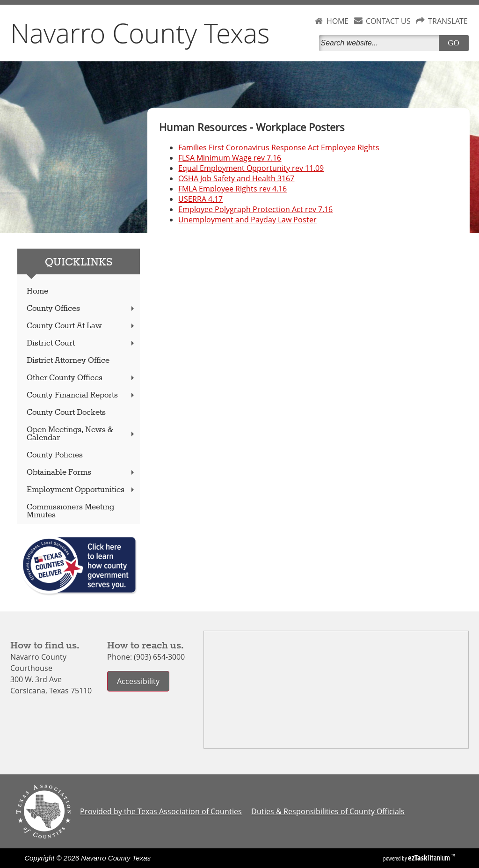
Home (37, 291)
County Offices (81, 309)
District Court (81, 343)
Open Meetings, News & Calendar (81, 434)
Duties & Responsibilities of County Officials (328, 811)
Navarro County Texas (140, 33)
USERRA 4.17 (200, 199)
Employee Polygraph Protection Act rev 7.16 (255, 209)
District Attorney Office (68, 361)
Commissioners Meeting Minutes (70, 511)
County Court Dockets (66, 413)
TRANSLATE (448, 21)
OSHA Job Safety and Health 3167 (236, 178)
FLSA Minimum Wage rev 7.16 (230, 158)
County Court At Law (81, 326)
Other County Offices (81, 378)
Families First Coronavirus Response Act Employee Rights (279, 147)
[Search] (381, 43)
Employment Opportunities (81, 490)
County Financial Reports (81, 395)
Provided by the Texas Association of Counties (161, 811)
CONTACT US (388, 21)
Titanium (430, 858)
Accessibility (138, 681)
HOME (337, 21)
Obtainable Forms (81, 473)
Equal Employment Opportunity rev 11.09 (251, 168)
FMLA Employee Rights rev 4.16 (232, 189)
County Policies (55, 455)
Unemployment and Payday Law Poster (247, 220)
